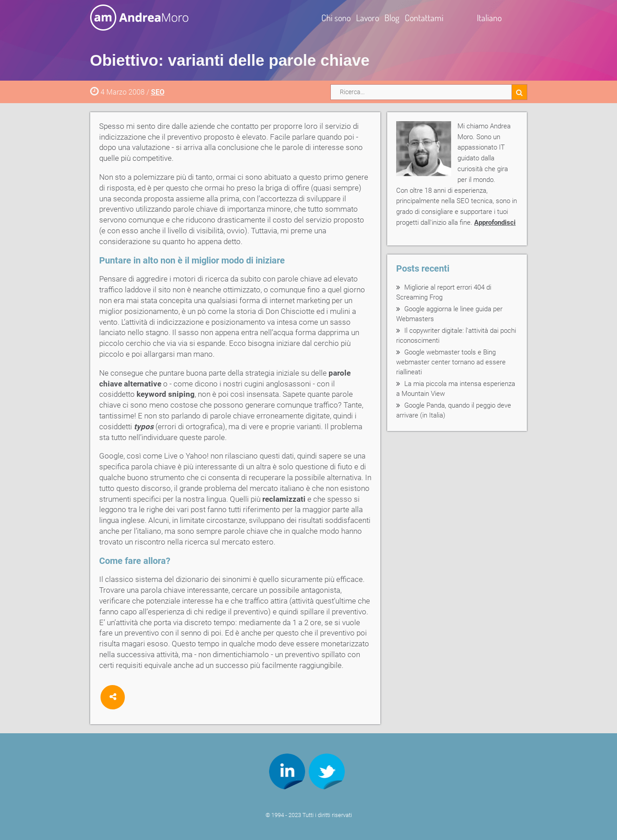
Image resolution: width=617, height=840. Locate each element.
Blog (392, 18)
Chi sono (336, 18)
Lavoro (368, 18)
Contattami (424, 18)
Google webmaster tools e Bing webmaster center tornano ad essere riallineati (451, 362)
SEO (158, 92)
